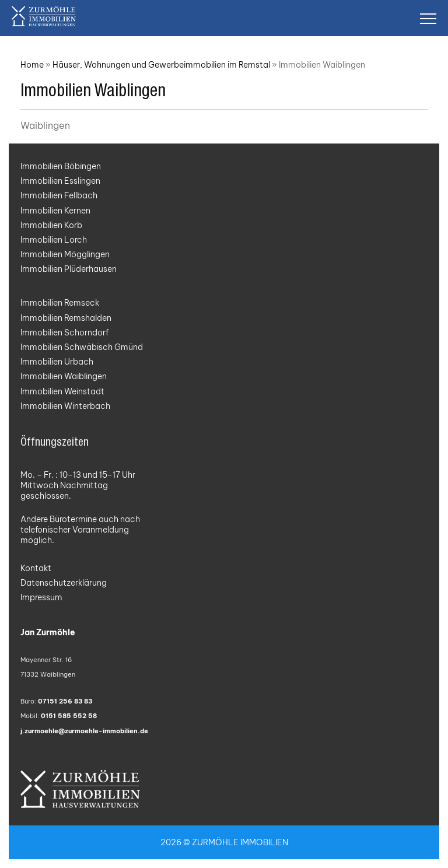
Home (32, 65)
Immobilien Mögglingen (65, 254)
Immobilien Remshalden (66, 318)
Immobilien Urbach (57, 362)
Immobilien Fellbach (59, 195)
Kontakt (36, 568)
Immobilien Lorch (54, 240)
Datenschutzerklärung (64, 583)
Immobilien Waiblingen (64, 376)
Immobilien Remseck (60, 303)
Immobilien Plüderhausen (69, 269)
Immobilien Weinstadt (62, 391)
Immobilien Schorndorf (64, 332)
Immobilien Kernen (55, 211)
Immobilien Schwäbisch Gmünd (82, 347)
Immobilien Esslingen (60, 181)
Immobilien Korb (51, 225)
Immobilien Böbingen (61, 166)
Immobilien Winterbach (65, 406)
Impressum (41, 597)
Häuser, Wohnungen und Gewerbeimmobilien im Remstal (161, 65)
